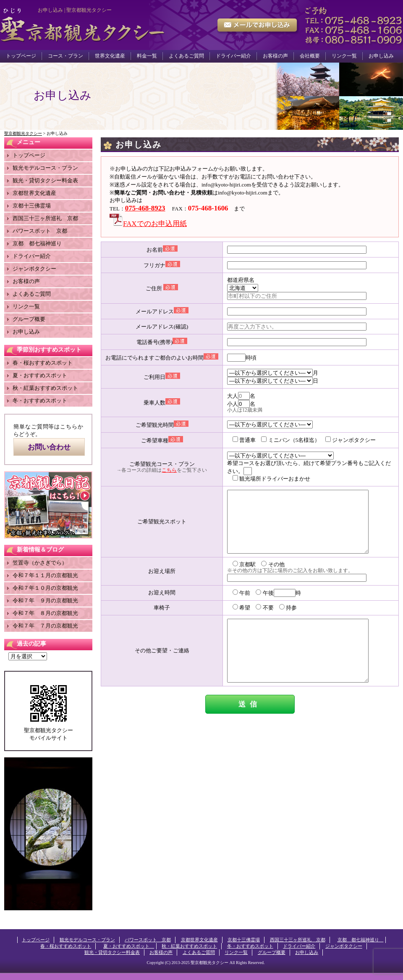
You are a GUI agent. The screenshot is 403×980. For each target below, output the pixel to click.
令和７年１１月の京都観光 (45, 575)
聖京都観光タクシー (209, 963)
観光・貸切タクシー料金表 (45, 180)
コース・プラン (65, 56)
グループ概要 (29, 319)
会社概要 (310, 56)
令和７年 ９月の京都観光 (45, 600)
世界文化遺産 (110, 56)
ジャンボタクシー (34, 269)
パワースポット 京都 (40, 231)
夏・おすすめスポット (43, 375)
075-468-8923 (145, 208)
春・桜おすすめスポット (43, 363)
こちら (169, 470)
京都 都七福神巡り (40, 243)
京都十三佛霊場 (32, 206)
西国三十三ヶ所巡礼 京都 (45, 218)
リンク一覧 (344, 56)
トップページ (21, 56)
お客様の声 (275, 56)
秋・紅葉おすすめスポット (45, 388)
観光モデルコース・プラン (45, 168)
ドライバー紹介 (233, 56)
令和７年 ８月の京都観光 (45, 613)
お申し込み (381, 56)
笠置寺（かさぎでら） (40, 563)
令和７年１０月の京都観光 (45, 588)
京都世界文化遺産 (34, 193)
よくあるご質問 (186, 56)
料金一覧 (147, 56)
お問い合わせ (49, 447)
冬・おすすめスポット (40, 401)
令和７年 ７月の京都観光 (45, 626)
